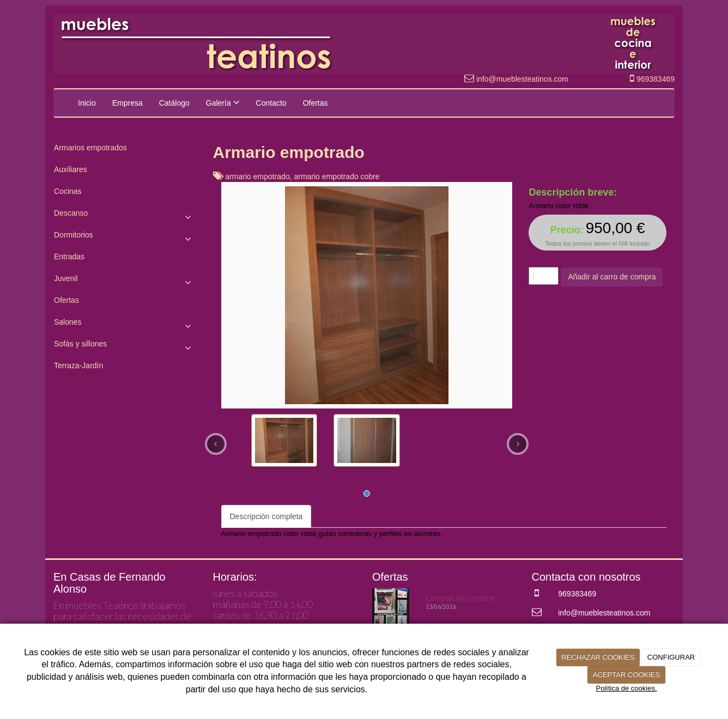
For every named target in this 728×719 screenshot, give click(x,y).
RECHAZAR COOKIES (598, 657)
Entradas (69, 257)
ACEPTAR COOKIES (626, 675)
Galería (223, 102)
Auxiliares (71, 169)
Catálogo (174, 103)
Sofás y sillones (125, 346)
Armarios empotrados (90, 148)
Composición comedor (460, 598)
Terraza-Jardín (78, 365)
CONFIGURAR (671, 657)
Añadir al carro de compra (612, 277)
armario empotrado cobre (336, 176)
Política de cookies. (626, 688)
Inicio (87, 103)
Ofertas (316, 103)
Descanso (125, 216)
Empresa (128, 103)
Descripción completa (266, 516)
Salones (125, 325)
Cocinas (68, 191)
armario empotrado (257, 176)
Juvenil (125, 281)
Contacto (271, 103)
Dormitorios (125, 237)
